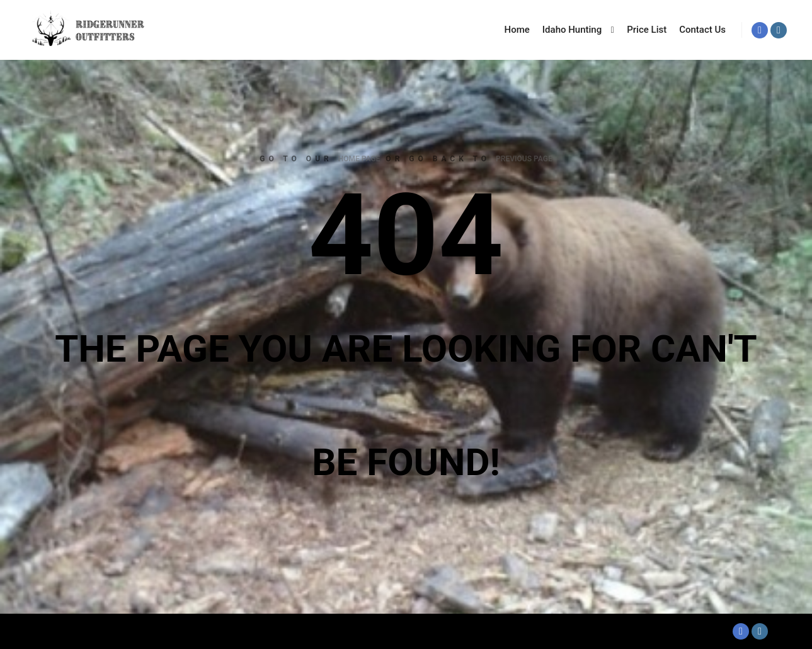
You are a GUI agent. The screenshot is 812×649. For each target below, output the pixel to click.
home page (359, 159)
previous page (524, 159)
